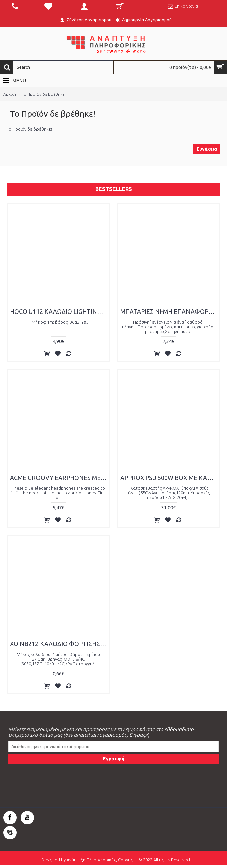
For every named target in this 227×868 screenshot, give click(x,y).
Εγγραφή (114, 759)
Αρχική (10, 94)
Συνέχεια (207, 149)
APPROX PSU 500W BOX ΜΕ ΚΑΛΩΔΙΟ (170, 478)
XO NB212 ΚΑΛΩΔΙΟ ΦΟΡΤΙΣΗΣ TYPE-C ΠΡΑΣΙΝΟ (60, 644)
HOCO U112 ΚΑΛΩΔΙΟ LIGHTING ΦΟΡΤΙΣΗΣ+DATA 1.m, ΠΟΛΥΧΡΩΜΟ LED (60, 311)
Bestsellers (114, 189)
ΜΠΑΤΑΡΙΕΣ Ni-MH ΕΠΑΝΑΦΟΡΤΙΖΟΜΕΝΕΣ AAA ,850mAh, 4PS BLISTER (170, 311)
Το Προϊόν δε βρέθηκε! (44, 94)
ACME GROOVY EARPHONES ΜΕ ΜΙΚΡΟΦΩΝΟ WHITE (60, 478)
